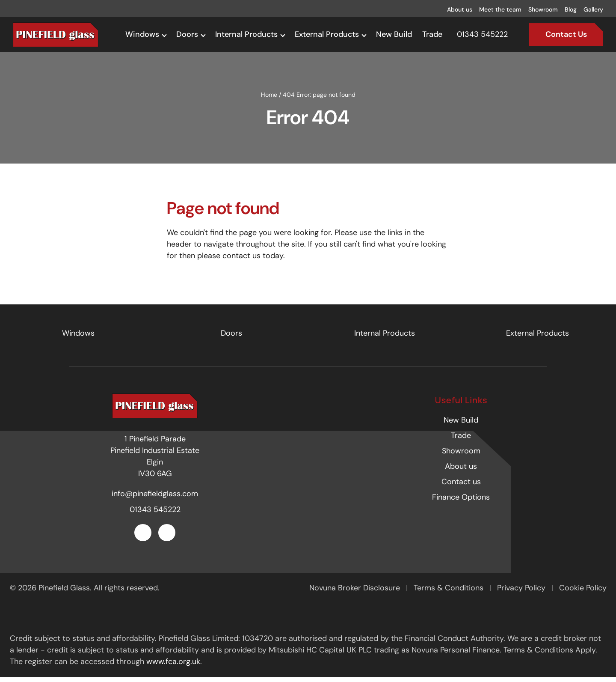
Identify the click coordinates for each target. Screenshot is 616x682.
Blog (571, 9)
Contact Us (566, 34)
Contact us (461, 487)
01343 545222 (155, 514)
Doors (187, 34)
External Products (327, 34)
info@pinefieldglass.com (155, 498)
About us (460, 9)
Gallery (593, 9)
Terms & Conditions (450, 593)
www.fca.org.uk (173, 667)
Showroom (543, 9)
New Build (394, 34)
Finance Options (461, 502)
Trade (432, 34)
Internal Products (246, 34)
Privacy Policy (522, 593)
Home (269, 99)
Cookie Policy (583, 593)
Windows (142, 34)
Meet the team (500, 9)
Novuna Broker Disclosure (356, 593)
